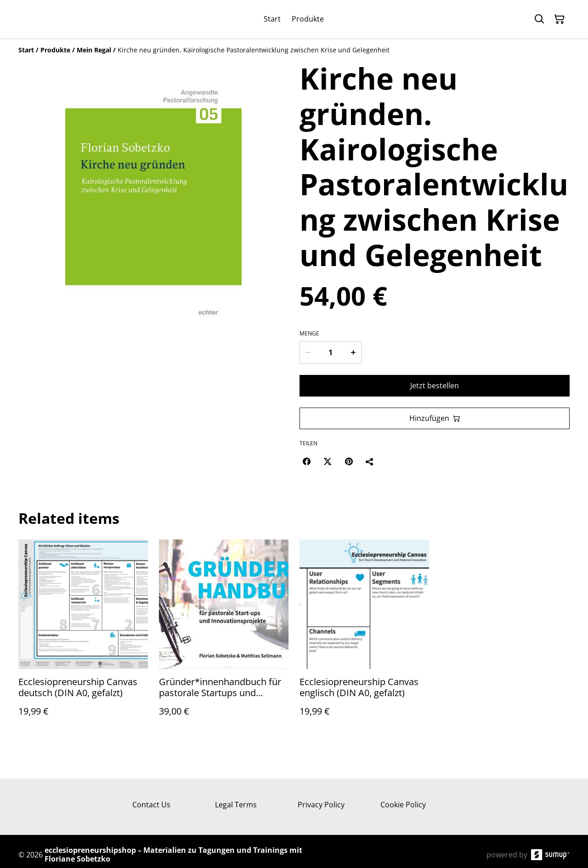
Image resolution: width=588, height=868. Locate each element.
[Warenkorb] (560, 19)
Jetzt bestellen (435, 386)
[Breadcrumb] (294, 50)
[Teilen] (370, 461)
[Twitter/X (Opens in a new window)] (328, 461)
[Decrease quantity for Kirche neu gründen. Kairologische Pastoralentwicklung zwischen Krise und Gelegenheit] (307, 352)
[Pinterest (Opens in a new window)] (349, 461)
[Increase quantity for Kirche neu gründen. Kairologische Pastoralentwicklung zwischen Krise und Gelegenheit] (354, 352)
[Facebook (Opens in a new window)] (306, 461)
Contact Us (151, 805)
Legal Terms (236, 805)
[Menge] (330, 352)
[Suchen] (539, 19)
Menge (309, 334)
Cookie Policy (403, 805)
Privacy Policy (321, 805)
